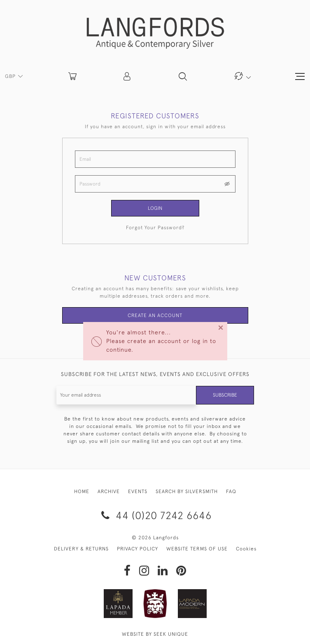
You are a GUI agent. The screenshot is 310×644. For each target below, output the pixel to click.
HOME (82, 491)
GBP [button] (11, 76)
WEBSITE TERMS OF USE (197, 549)
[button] (128, 76)
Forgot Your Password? (155, 228)
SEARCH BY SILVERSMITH (187, 491)
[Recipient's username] (126, 395)
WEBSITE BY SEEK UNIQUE (155, 634)
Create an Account (155, 315)
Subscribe (225, 395)
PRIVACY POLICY (138, 549)
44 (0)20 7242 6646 (155, 515)
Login (155, 208)
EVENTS (138, 491)
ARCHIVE (109, 491)
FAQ (231, 491)
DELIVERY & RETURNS (81, 549)
